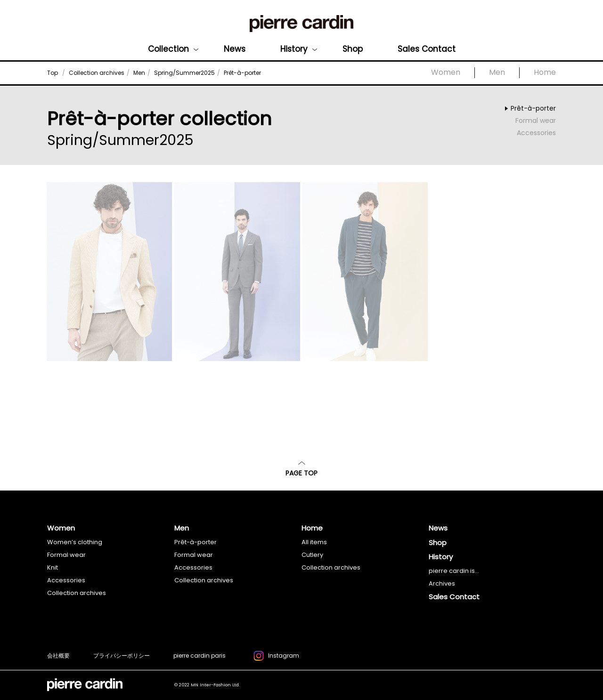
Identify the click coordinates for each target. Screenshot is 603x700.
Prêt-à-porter (533, 108)
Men (497, 72)
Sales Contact (427, 49)
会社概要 (58, 656)
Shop (353, 49)
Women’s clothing (75, 542)
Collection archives (77, 593)
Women (446, 72)
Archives (442, 583)
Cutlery (312, 555)
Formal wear (536, 121)
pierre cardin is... (454, 571)
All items (314, 542)
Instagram (277, 657)
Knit (53, 567)
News (235, 49)
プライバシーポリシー (122, 656)
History (294, 49)
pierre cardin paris (200, 656)
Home (545, 72)
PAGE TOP (301, 470)
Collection (168, 49)
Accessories (536, 133)
